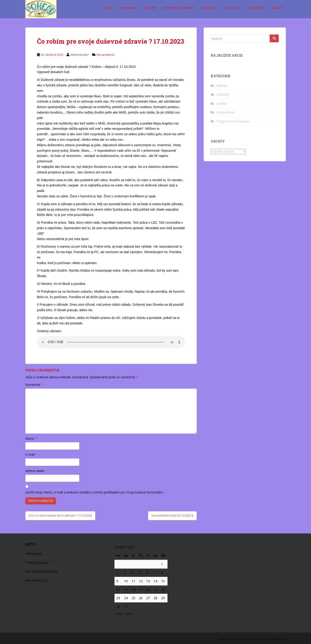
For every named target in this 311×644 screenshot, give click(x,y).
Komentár (34, 385)
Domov (109, 8)
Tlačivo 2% (232, 8)
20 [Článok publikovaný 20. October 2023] (148, 590)
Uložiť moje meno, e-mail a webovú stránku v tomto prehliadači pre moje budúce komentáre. (94, 492)
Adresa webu (35, 471)
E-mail (31, 455)
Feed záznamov (37, 563)
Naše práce (210, 8)
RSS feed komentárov (41, 571)
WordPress (279, 639)
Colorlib (249, 639)
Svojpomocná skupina (179, 8)
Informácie (129, 8)
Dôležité (223, 94)
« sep (118, 613)
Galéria (222, 103)
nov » (129, 613)
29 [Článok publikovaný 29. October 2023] (163, 598)
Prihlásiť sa (33, 554)
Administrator (80, 55)
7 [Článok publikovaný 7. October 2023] (154, 573)
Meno (31, 439)
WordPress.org (36, 580)
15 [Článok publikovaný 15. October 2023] (163, 581)
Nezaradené (105, 55)
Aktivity (222, 86)
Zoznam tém (256, 8)
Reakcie (277, 8)
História (150, 8)
